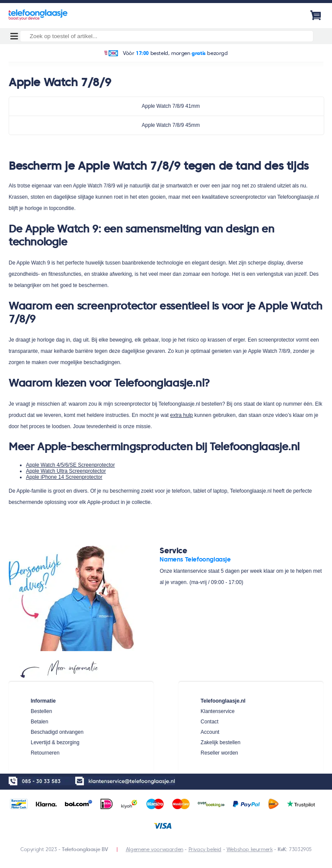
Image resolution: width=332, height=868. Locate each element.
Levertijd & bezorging (55, 742)
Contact (209, 722)
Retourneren (45, 753)
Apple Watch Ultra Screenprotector (66, 471)
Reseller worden (219, 753)
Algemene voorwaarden (155, 849)
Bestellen (41, 711)
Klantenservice (218, 711)
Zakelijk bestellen (220, 742)
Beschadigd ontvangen (57, 732)
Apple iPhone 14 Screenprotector (64, 477)
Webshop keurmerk (250, 849)
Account (210, 732)
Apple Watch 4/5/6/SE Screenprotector (70, 465)
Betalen (40, 722)
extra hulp (182, 415)
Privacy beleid (205, 849)
